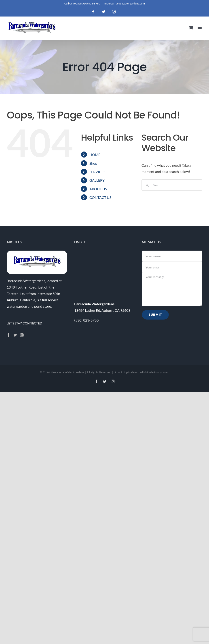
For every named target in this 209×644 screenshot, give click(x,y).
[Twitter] (15, 335)
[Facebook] (8, 335)
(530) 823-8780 (91, 3)
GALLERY (97, 180)
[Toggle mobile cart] (191, 27)
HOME (95, 155)
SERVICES (97, 172)
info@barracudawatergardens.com (124, 3)
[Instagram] (22, 335)
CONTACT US (100, 197)
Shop (93, 163)
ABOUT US (98, 189)
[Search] (147, 185)
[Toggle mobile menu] (200, 27)
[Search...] (172, 185)
